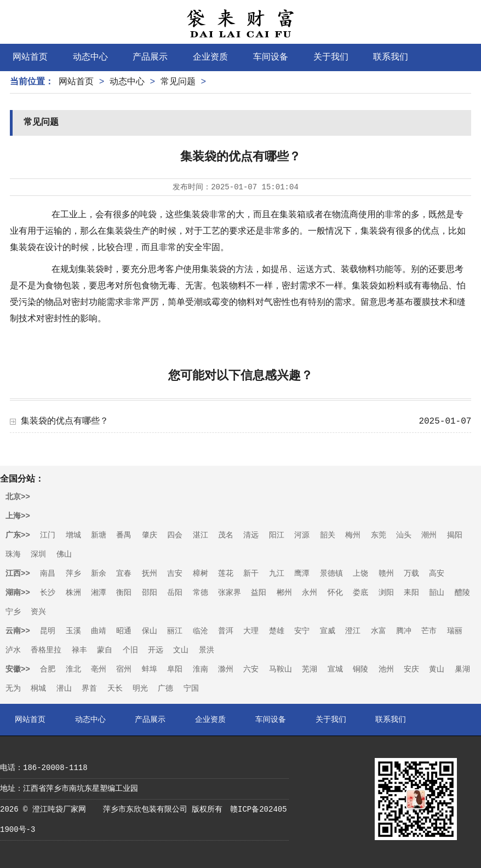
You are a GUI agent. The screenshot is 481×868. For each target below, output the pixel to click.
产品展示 (150, 57)
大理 (251, 631)
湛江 (201, 535)
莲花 (226, 574)
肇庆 (150, 535)
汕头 (404, 535)
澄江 (353, 631)
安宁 (302, 631)
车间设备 (271, 57)
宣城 (335, 669)
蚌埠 (150, 669)
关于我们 (331, 57)
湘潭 (99, 593)
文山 (181, 650)
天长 (115, 688)
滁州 (226, 669)
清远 (251, 535)
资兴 (38, 612)
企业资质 (210, 57)
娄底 (360, 593)
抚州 (150, 574)
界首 (89, 688)
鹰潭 (302, 574)
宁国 (191, 688)
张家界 (230, 593)
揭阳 (455, 535)
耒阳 (411, 593)
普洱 (226, 631)
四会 (175, 535)
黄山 (437, 669)
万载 (411, 574)
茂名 (226, 535)
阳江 (277, 535)
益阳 (259, 593)
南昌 (48, 574)
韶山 (437, 593)
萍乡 (73, 574)
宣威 (328, 631)
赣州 (386, 574)
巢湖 (462, 669)
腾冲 (404, 631)
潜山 (64, 688)
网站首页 (30, 57)
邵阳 (150, 593)
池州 (386, 669)
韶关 (328, 535)
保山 (150, 631)
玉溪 (73, 631)
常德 (201, 593)
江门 (48, 535)
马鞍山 (280, 669)
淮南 (201, 669)
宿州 (124, 669)
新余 (99, 574)
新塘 (99, 535)
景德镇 (331, 574)
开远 (156, 650)
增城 (73, 535)
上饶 (360, 574)
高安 (437, 574)
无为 (13, 688)
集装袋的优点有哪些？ (65, 421)
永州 (310, 593)
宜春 (124, 574)
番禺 (124, 535)
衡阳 (124, 593)
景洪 (207, 650)
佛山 (64, 554)
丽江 (175, 631)
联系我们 (391, 57)
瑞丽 (455, 631)
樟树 (201, 574)
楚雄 (277, 631)
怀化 (335, 593)
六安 (251, 669)
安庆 (411, 669)
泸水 (13, 650)
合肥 (48, 669)
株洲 (73, 593)
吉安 (175, 574)
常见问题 (178, 82)
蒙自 (105, 650)
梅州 (353, 535)
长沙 (48, 593)
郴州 (284, 593)
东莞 (379, 535)
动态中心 (90, 57)
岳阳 (175, 593)
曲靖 (99, 631)
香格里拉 (46, 650)
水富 (379, 631)
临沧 (201, 631)
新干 (251, 574)
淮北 (73, 669)
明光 (140, 688)
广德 (165, 688)
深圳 (38, 554)
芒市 (429, 631)
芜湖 (310, 669)
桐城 (38, 688)
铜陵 (360, 669)
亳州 (99, 669)
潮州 (429, 535)
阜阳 (175, 669)
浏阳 (386, 593)
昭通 (124, 631)
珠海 (13, 554)
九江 (277, 574)
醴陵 (462, 593)
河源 (302, 535)
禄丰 (79, 650)
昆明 (48, 631)
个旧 (130, 650)
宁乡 (13, 612)
